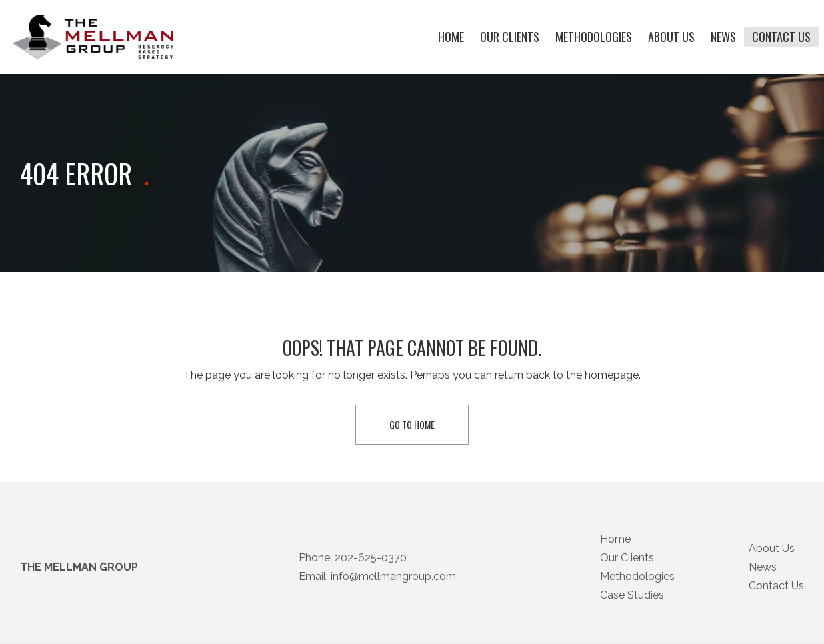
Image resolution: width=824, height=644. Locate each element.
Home (451, 37)
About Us (671, 37)
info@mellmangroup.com (393, 591)
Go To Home (412, 424)
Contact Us (781, 37)
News (723, 37)
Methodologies (594, 37)
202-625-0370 (371, 572)
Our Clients (510, 37)
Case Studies (632, 610)
